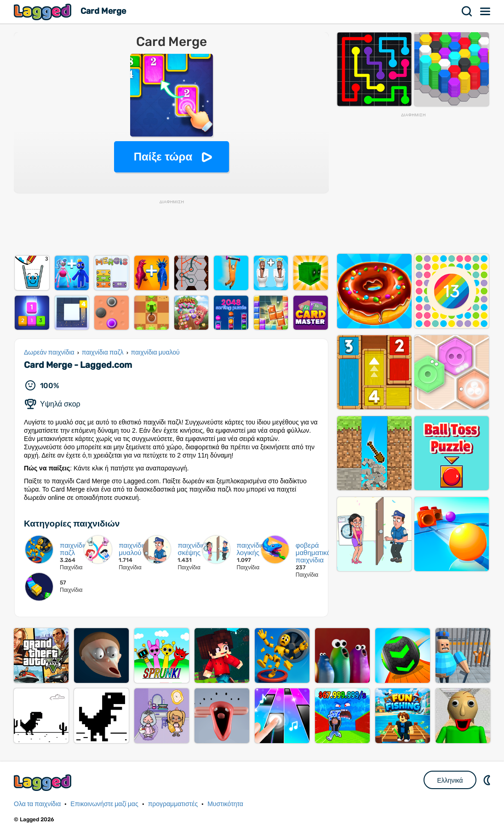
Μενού (486, 11)
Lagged (44, 12)
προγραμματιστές (173, 804)
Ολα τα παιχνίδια (37, 804)
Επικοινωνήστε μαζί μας (104, 804)
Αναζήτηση (467, 11)
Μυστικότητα (225, 804)
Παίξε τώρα (163, 157)
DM (488, 780)
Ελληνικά (450, 780)
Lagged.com (44, 782)
